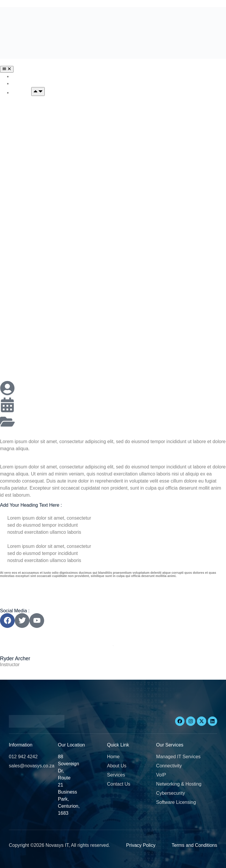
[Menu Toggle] (7, 69)
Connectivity (26, 153)
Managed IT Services (36, 106)
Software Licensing (34, 315)
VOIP (18, 187)
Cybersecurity (28, 267)
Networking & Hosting (37, 234)
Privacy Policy (141, 845)
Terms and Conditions (194, 845)
